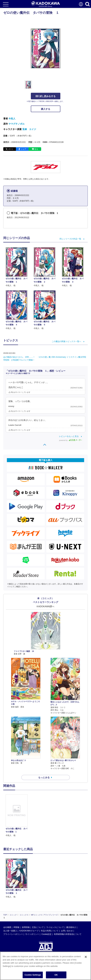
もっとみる (44, 777)
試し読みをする (46, 96)
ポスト (11, 149)
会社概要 (7, 927)
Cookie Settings (33, 975)
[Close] (86, 957)
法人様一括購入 (10, 931)
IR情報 (16, 927)
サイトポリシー (32, 934)
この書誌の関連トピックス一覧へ (66, 341)
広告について (38, 927)
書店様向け (71, 927)
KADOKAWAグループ (29, 931)
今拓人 (12, 119)
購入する (46, 109)
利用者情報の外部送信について (68, 934)
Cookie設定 (46, 934)
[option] (17, 816)
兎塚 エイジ (29, 129)
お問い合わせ (67, 931)
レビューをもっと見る (69, 436)
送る (36, 149)
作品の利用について (50, 931)
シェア (24, 149)
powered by (71, 440)
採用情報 (26, 927)
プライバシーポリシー (13, 934)
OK (56, 975)
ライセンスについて (55, 927)
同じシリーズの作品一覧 (70, 239)
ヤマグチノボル (17, 124)
